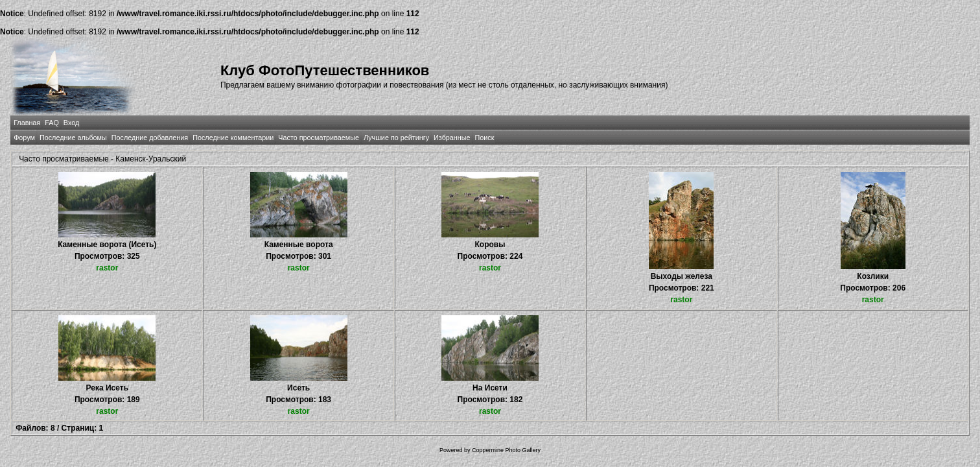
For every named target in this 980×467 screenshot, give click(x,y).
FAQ (52, 123)
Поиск (485, 138)
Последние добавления (150, 138)
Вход (71, 123)
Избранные (452, 138)
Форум (24, 138)
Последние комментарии (233, 138)
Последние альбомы (73, 138)
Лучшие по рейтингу (396, 138)
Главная (27, 123)
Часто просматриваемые (319, 138)
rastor (107, 268)
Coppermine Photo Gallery (506, 450)
